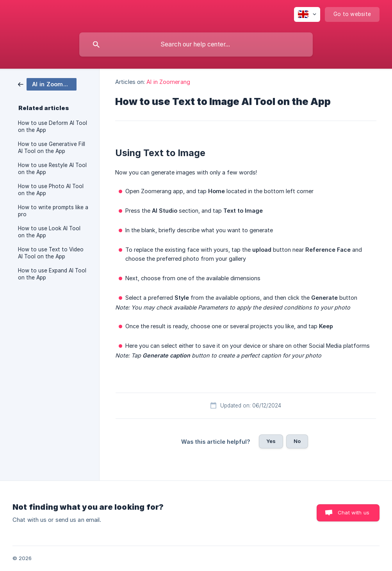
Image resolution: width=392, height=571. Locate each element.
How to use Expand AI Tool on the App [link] (52, 274)
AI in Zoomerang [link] (168, 82)
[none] (307, 14)
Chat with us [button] (354, 512)
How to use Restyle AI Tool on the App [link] (52, 169)
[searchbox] (196, 44)
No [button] (297, 441)
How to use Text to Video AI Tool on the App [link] (51, 253)
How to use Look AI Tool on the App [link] (49, 232)
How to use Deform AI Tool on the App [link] (53, 126)
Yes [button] (271, 441)
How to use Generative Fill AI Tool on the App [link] (52, 148)
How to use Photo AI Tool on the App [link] (51, 190)
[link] (47, 84)
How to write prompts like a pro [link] (53, 211)
